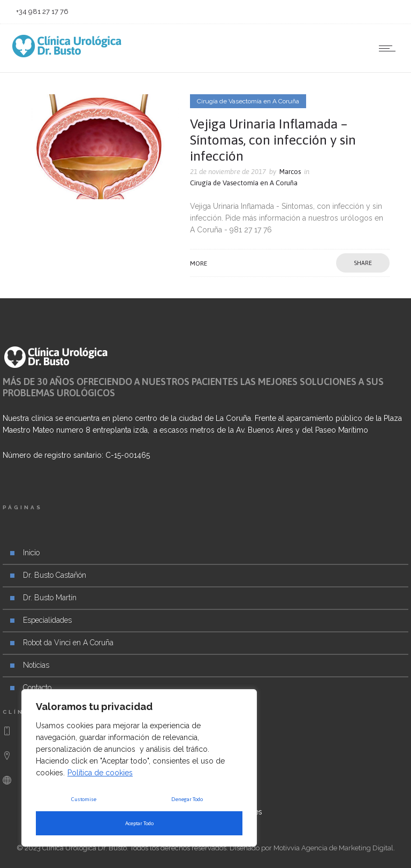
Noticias (36, 665)
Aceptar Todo (139, 823)
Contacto (37, 688)
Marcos (290, 172)
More (199, 263)
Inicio (31, 553)
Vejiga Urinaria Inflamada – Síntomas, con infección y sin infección (273, 140)
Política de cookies (100, 773)
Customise (84, 799)
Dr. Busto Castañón (55, 575)
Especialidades (47, 620)
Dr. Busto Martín (50, 598)
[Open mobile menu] (390, 48)
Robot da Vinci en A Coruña (68, 643)
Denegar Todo (187, 799)
